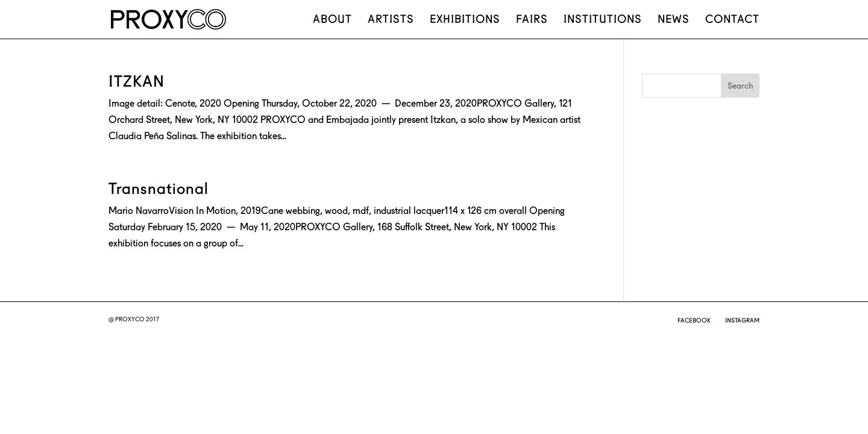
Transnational (159, 189)
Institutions (603, 20)
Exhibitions (465, 20)
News (674, 20)
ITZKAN (137, 81)
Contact (732, 20)
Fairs (532, 20)
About (332, 20)
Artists (391, 20)
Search (740, 86)
